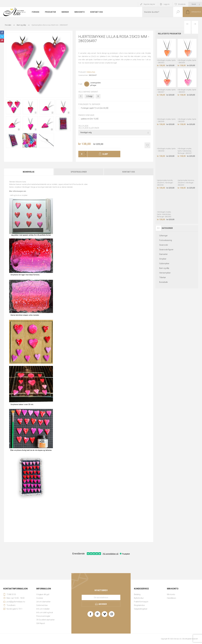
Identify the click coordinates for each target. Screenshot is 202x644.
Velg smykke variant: (88, 92)
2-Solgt (89, 96)
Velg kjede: (84, 126)
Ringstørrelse (139, 605)
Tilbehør (163, 277)
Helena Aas (91, 72)
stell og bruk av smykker (19, 195)
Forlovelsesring (166, 240)
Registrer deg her (149, 4)
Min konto (171, 594)
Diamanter (163, 254)
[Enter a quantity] (81, 154)
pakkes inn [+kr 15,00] (90, 119)
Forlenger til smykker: (89, 104)
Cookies (40, 598)
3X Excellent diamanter (45, 620)
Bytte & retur (139, 598)
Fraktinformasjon (141, 602)
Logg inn (167, 4)
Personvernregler (43, 616)
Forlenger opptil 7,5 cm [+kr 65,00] (95, 108)
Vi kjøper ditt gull (43, 594)
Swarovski (164, 245)
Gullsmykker (164, 264)
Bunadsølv (164, 282)
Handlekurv (172, 598)
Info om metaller (43, 609)
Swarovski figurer (166, 250)
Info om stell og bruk (45, 612)
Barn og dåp (164, 268)
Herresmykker (165, 273)
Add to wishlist (147, 145)
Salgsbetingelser (141, 609)
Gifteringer (163, 236)
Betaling (137, 594)
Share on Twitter (2, 37)
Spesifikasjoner (79, 172)
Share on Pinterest (2, 41)
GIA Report (41, 623)
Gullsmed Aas (42, 605)
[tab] (29, 172)
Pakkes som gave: (87, 115)
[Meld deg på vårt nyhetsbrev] (101, 597)
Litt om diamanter (43, 602)
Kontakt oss (129, 172)
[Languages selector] (195, 4)
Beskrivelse (29, 172)
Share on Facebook (2, 33)
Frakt (80, 84)
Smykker (163, 259)
